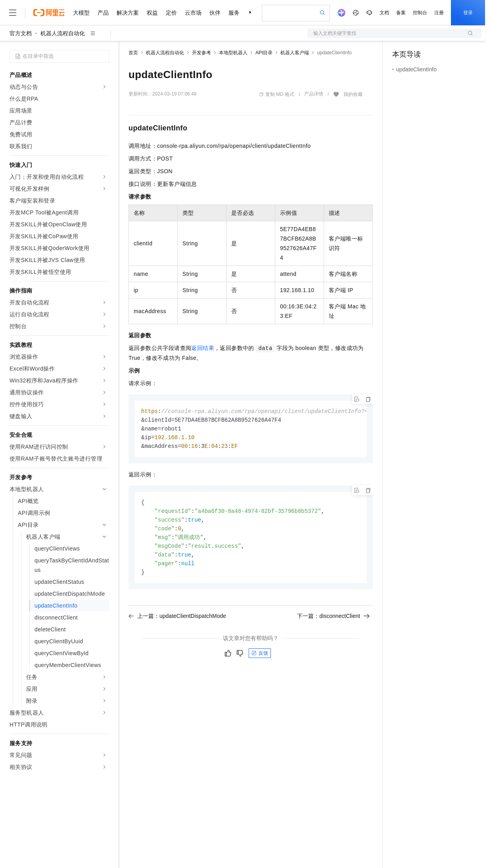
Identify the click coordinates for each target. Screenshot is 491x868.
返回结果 (203, 348)
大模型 (81, 13)
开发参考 (201, 53)
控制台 (420, 13)
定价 (171, 13)
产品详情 (314, 94)
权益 (152, 13)
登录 (468, 13)
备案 (401, 13)
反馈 (260, 659)
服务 (234, 13)
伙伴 (215, 13)
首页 (133, 53)
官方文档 (21, 33)
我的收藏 (353, 94)
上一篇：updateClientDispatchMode (177, 621)
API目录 (264, 53)
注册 (439, 13)
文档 (384, 13)
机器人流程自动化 (63, 33)
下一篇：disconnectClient (333, 621)
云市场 (193, 13)
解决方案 (128, 13)
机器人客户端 (295, 53)
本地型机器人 (233, 53)
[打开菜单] (13, 13)
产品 (103, 13)
